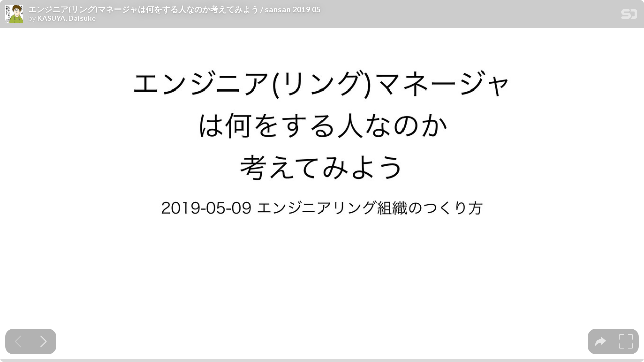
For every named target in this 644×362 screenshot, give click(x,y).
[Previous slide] (18, 342)
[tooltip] (600, 342)
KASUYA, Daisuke (66, 18)
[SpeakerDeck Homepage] (629, 16)
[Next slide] (44, 342)
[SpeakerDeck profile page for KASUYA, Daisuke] (14, 15)
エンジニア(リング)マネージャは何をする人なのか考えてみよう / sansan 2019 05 (175, 9)
